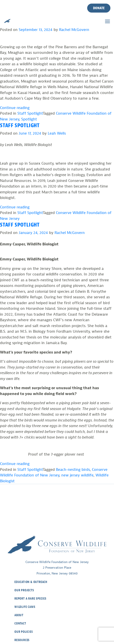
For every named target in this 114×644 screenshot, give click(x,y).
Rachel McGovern (74, 30)
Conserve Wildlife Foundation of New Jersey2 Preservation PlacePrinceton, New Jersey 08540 (57, 568)
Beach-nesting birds (73, 470)
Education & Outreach (31, 582)
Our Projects (24, 590)
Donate (99, 8)
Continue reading (15, 108)
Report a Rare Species (30, 599)
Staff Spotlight (30, 113)
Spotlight (29, 119)
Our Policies (24, 632)
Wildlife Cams (25, 607)
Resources (22, 640)
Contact (20, 623)
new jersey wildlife (77, 475)
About (19, 615)
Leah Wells (57, 133)
